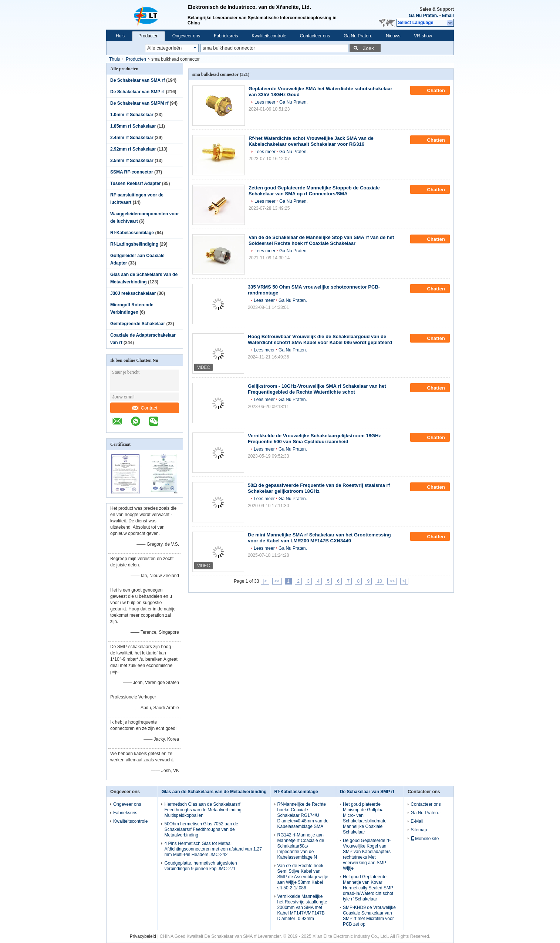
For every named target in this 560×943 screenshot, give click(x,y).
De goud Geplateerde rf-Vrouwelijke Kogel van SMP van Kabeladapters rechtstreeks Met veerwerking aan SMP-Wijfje (367, 854)
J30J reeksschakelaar (133, 293)
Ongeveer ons (186, 36)
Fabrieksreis (226, 36)
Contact (145, 408)
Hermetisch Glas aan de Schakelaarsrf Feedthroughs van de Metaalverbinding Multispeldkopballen (203, 810)
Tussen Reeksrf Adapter (136, 183)
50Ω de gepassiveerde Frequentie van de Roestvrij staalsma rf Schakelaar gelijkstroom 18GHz (319, 488)
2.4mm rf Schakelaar (132, 138)
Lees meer (265, 102)
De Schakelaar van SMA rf (138, 80)
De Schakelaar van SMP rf (137, 92)
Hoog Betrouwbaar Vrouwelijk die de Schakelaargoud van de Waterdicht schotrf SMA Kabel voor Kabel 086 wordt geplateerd (320, 339)
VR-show (423, 36)
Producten (149, 36)
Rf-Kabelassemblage (132, 233)
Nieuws (393, 36)
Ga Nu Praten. (423, 16)
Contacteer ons (315, 36)
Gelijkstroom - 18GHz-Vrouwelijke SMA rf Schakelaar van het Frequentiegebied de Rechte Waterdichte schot (317, 389)
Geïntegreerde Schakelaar (138, 324)
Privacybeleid (143, 936)
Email (448, 16)
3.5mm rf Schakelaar (132, 161)
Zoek (368, 48)
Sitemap (419, 830)
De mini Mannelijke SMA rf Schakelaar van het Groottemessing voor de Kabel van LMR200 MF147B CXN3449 (319, 538)
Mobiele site (425, 839)
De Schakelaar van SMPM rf (139, 103)
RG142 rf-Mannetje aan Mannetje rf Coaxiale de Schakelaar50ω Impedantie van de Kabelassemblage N (301, 846)
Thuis (114, 59)
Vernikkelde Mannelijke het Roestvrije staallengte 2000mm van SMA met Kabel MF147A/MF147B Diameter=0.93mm (302, 907)
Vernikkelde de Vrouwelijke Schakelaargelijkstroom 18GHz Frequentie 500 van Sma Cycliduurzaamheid (314, 439)
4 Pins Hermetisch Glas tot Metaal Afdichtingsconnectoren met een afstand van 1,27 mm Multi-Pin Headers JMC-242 (213, 849)
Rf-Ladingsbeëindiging (134, 244)
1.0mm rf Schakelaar (132, 115)
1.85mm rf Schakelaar (133, 126)
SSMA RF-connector (132, 172)
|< (265, 581)
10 (379, 581)
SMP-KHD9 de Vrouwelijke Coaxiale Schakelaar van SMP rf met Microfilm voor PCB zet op (369, 916)
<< (277, 581)
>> (392, 581)
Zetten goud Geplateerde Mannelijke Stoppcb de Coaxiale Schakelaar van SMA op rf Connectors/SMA (314, 191)
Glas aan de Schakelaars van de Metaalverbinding (214, 792)
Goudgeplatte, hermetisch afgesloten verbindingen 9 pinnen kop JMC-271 (200, 866)
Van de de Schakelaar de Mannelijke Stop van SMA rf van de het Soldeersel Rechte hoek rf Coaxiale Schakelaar (321, 240)
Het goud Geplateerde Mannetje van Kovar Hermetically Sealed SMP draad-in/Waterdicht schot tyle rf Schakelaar (368, 888)
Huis (120, 36)
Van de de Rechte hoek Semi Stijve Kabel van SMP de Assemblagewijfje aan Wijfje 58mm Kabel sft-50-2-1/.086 (303, 877)
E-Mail (417, 821)
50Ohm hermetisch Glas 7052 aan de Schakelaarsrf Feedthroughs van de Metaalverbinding (201, 829)
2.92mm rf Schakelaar (133, 149)
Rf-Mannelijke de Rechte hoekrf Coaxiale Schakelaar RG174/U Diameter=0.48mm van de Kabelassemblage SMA (303, 815)
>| (404, 581)
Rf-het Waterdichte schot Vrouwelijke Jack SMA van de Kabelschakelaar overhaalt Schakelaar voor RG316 (311, 141)
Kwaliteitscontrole (269, 36)
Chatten (431, 90)
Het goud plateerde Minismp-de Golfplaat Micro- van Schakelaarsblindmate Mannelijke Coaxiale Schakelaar (365, 818)
